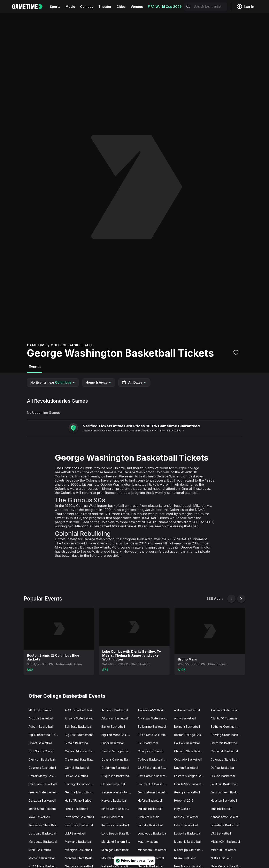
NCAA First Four (221, 858)
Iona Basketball (221, 809)
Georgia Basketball (187, 792)
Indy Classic (182, 809)
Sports (55, 7)
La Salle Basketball (150, 825)
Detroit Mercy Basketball (45, 776)
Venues (137, 7)
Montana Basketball (42, 858)
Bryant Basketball (40, 743)
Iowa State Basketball (79, 817)
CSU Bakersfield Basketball (154, 768)
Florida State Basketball (190, 784)
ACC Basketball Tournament (81, 710)
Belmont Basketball (187, 727)
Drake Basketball (76, 776)
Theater (105, 7)
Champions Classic (150, 751)
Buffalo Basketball (77, 743)
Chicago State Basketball (191, 751)
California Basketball (224, 743)
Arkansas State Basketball (154, 718)
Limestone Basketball (225, 825)
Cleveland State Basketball (81, 759)
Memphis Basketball (188, 842)
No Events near (53, 382)
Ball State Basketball (79, 727)
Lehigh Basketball (186, 825)
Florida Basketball (113, 784)
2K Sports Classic (40, 710)
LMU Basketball (75, 833)
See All (215, 599)
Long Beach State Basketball (118, 833)
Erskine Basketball (223, 776)
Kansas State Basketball (227, 817)
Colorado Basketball (188, 759)
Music (70, 7)
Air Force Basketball (115, 710)
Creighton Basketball (116, 768)
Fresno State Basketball (45, 792)
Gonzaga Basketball (42, 801)
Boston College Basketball (191, 735)
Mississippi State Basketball (191, 850)
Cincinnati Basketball (225, 751)
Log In (245, 7)
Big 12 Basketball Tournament (45, 735)
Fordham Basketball (224, 784)
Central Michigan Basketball (118, 751)
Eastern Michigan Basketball (191, 776)
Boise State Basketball (153, 735)
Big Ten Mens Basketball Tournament (118, 735)
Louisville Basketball (188, 833)
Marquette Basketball (43, 842)
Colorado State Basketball (227, 759)
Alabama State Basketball (227, 710)
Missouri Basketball (224, 850)
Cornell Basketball (77, 768)
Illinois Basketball (76, 809)
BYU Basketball (148, 743)
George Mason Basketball (81, 792)
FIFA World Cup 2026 (165, 7)
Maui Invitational (148, 842)
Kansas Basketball (186, 817)
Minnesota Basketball (152, 850)
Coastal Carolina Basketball (118, 759)
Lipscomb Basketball (42, 833)
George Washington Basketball (118, 792)
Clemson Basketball (42, 759)
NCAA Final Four (185, 858)
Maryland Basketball (79, 842)
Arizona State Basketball (81, 718)
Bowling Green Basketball (227, 735)
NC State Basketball (151, 858)
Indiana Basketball (150, 809)
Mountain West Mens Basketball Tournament (118, 858)
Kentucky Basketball (115, 825)
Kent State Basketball (79, 825)
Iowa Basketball (39, 817)
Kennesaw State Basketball (45, 825)
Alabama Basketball (187, 710)
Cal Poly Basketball (187, 743)
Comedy (87, 7)
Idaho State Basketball (44, 809)
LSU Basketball (221, 833)
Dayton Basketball (186, 768)
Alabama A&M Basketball (154, 710)
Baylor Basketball (113, 727)
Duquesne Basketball (116, 776)
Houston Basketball (224, 801)
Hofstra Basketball (150, 801)
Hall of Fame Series (78, 801)
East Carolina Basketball (154, 776)
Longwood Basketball (152, 833)
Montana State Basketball (81, 858)
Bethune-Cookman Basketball (227, 727)
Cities (121, 7)
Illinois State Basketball (117, 809)
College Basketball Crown (154, 759)
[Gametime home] (30, 7)
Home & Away (99, 382)
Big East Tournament (79, 735)
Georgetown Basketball (154, 792)
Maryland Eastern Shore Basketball (118, 842)
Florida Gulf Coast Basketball (154, 784)
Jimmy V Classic (149, 817)
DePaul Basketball (223, 768)
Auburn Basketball (41, 727)
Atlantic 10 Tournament (226, 718)
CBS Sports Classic (41, 751)
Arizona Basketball (41, 718)
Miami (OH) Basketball (226, 842)
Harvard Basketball (114, 801)
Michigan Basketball (78, 850)
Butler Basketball (113, 743)
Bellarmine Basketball (152, 727)
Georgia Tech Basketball (227, 792)
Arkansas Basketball (115, 718)
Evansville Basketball (43, 784)
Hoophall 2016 (184, 801)
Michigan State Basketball (118, 850)
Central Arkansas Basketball (81, 751)
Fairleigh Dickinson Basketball (81, 784)
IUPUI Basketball (112, 817)
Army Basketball (185, 718)
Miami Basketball (40, 850)
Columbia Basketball (42, 768)
